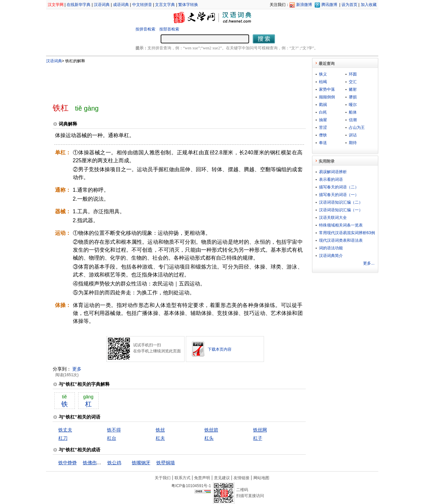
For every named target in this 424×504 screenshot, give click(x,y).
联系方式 (183, 478)
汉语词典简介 (331, 256)
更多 (77, 369)
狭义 (323, 74)
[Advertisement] (168, 80)
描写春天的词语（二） (339, 187)
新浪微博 (304, 5)
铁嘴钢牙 (141, 463)
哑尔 (353, 105)
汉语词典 (102, 5)
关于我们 (163, 478)
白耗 (323, 112)
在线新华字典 (79, 5)
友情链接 (241, 478)
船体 (353, 112)
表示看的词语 (331, 179)
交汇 (353, 82)
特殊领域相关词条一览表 (341, 225)
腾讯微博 (329, 5)
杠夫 (160, 438)
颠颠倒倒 (327, 97)
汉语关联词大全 (333, 218)
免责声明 (202, 478)
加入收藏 (369, 5)
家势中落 (327, 89)
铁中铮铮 (68, 463)
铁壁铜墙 (166, 463)
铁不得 (114, 430)
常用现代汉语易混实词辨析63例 (347, 233)
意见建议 (222, 478)
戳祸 (323, 105)
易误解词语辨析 (333, 172)
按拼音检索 (145, 29)
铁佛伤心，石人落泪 (104, 463)
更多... (369, 263)
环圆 (353, 74)
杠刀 (63, 438)
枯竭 (323, 82)
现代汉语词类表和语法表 (341, 240)
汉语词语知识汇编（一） (341, 210)
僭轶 (323, 135)
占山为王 (357, 127)
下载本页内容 (220, 349)
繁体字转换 (188, 5)
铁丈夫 (65, 430)
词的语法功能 (331, 248)
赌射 (353, 89)
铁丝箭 (211, 430)
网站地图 (261, 478)
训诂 (353, 135)
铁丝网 (260, 430)
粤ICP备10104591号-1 (191, 486)
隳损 (353, 97)
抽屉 (323, 120)
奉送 (323, 143)
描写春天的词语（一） (339, 195)
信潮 (353, 120)
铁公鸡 (114, 463)
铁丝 (160, 430)
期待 (353, 143)
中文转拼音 (142, 5)
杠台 (112, 438)
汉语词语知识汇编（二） (341, 202)
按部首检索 (169, 29)
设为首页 (349, 5)
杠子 (258, 438)
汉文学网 (56, 5)
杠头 (209, 438)
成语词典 (121, 5)
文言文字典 (165, 5)
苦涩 (323, 127)
